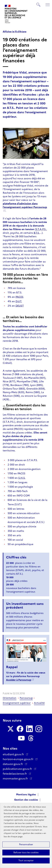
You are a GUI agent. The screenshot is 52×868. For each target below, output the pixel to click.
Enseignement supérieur (17, 703)
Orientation (10, 698)
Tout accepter (26, 860)
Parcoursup (26, 698)
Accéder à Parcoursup (19, 680)
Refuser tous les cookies (26, 852)
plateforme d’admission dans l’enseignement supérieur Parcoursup (25, 205)
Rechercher (39, 3)
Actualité (39, 703)
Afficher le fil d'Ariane (15, 32)
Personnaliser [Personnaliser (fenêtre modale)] (26, 844)
